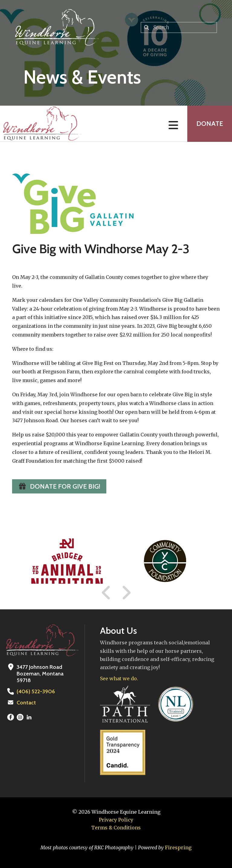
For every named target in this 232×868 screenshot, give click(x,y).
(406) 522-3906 (36, 691)
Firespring (178, 847)
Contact (26, 703)
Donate (210, 124)
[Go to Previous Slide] (106, 593)
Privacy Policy (116, 820)
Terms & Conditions (116, 828)
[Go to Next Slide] (126, 593)
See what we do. (119, 678)
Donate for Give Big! (59, 486)
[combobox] (179, 27)
